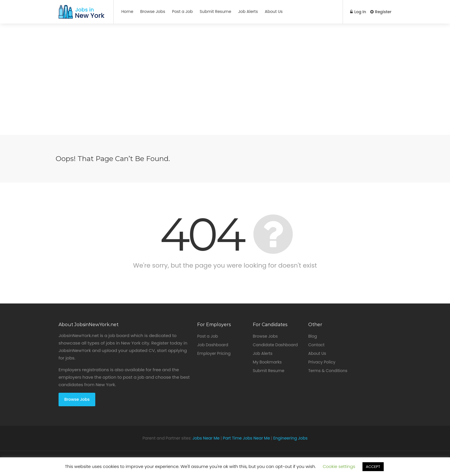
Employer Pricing (214, 353)
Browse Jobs (153, 11)
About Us (274, 11)
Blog (313, 336)
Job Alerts (248, 11)
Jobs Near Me (206, 438)
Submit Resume (216, 11)
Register (381, 12)
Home (127, 11)
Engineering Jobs (290, 438)
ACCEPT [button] (373, 467)
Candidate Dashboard (275, 345)
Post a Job (183, 11)
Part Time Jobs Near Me (247, 438)
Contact (316, 345)
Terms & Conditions (328, 371)
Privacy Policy (322, 362)
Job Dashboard (213, 345)
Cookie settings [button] (339, 466)
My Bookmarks (267, 362)
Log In (358, 12)
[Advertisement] (225, 95)
